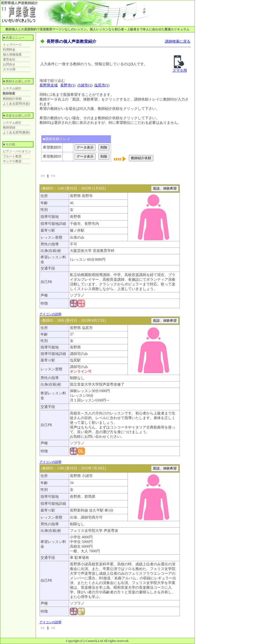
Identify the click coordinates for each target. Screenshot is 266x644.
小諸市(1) (85, 85)
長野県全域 (49, 85)
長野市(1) (68, 85)
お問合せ (9, 64)
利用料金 (9, 50)
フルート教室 (12, 156)
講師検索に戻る (178, 41)
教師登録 (9, 128)
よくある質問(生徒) (16, 104)
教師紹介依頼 (12, 99)
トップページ (12, 45)
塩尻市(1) (102, 85)
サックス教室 (12, 161)
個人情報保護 (12, 55)
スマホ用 (9, 69)
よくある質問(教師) (16, 132)
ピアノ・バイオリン (17, 151)
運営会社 (9, 59)
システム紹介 (12, 88)
